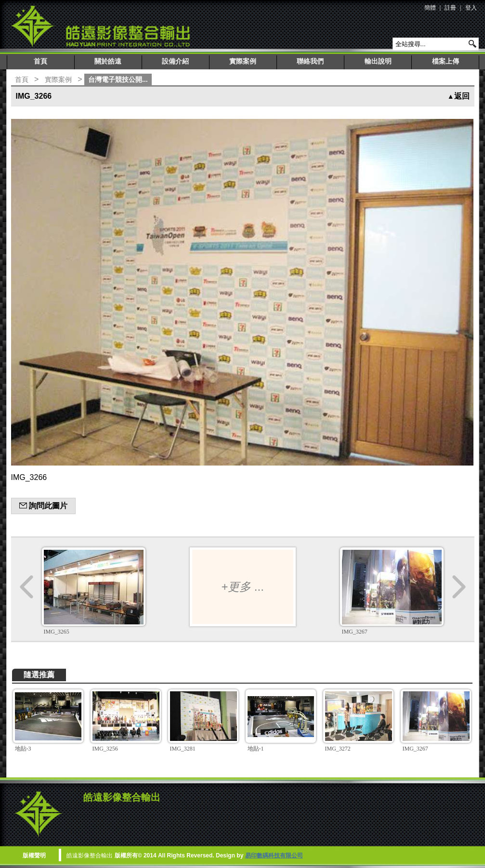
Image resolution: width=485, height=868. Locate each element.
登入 (471, 8)
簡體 (430, 8)
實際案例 (243, 61)
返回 (459, 96)
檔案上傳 (446, 61)
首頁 (40, 61)
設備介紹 (175, 61)
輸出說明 (378, 61)
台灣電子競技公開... (118, 79)
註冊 (450, 8)
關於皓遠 (108, 61)
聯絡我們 (310, 61)
